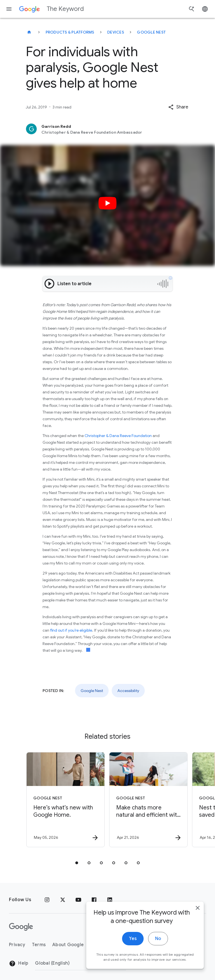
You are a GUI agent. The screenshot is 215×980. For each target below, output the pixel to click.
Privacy (17, 945)
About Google (68, 945)
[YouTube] (78, 900)
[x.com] (63, 900)
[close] (198, 910)
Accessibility (128, 691)
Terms (39, 945)
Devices (116, 32)
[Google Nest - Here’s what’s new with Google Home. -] (66, 800)
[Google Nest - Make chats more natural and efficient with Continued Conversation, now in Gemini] (148, 800)
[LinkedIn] (110, 900)
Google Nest (151, 32)
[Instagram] (47, 900)
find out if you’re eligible (71, 630)
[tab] (77, 863)
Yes (133, 940)
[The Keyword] (29, 32)
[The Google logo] (21, 927)
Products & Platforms (70, 32)
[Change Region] (80, 963)
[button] (178, 107)
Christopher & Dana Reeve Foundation (118, 436)
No (158, 940)
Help (19, 964)
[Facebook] (94, 900)
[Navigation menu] (9, 9)
